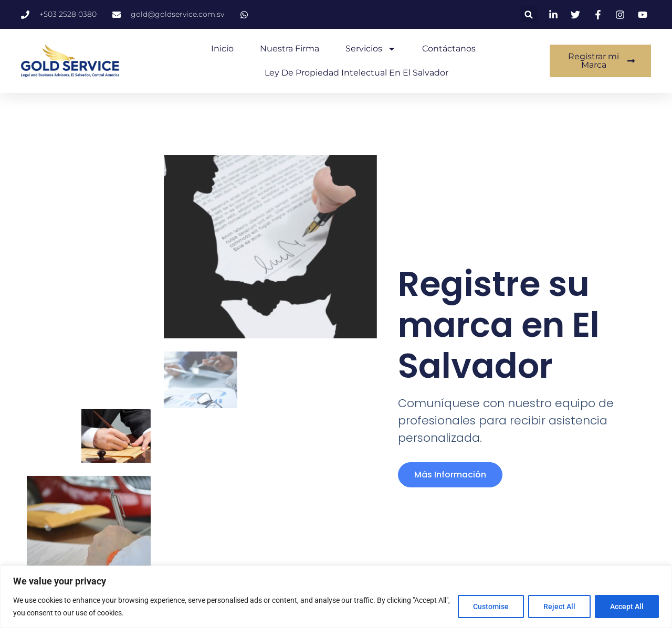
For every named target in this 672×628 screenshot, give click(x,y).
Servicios (371, 49)
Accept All (627, 606)
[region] (336, 597)
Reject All (559, 606)
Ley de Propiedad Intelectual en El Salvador (356, 73)
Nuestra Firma (290, 49)
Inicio (222, 49)
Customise (491, 606)
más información (450, 475)
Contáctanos (449, 49)
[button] (529, 14)
